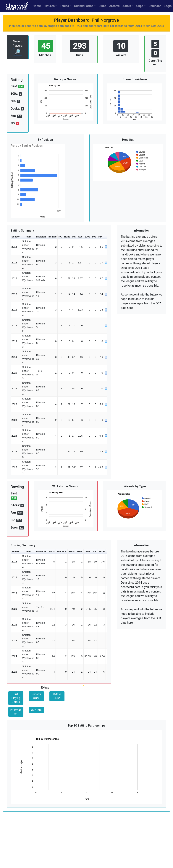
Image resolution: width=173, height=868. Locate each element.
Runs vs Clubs (36, 696)
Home (37, 6)
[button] (106, 237)
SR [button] (95, 551)
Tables (64, 6)
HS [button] (74, 237)
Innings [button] (52, 237)
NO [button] (60, 237)
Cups (140, 6)
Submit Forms (84, 6)
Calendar (155, 6)
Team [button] (28, 237)
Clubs (102, 6)
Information (16, 712)
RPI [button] (101, 237)
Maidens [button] (62, 551)
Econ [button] (102, 551)
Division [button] (41, 237)
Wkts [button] (80, 551)
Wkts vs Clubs (57, 696)
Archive (114, 6)
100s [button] (87, 237)
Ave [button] (80, 237)
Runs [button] (67, 237)
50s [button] (94, 237)
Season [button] (16, 237)
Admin (127, 6)
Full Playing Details (16, 698)
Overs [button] (51, 551)
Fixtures (49, 6)
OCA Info (36, 710)
